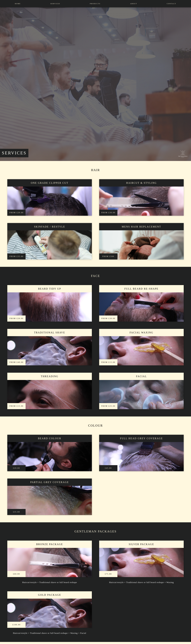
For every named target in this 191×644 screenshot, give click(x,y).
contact (171, 4)
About (134, 4)
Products (95, 4)
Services (55, 4)
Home (18, 4)
